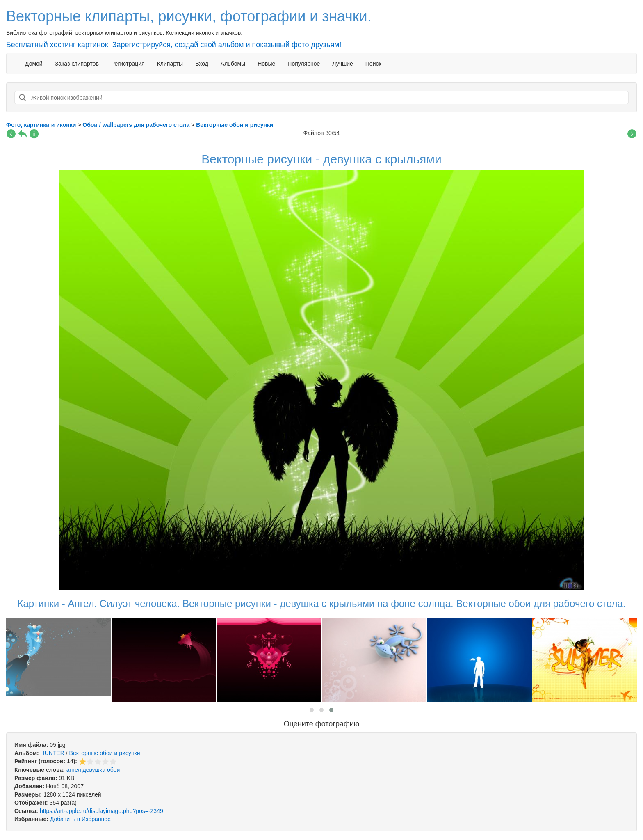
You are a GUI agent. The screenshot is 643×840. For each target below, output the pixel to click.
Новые (266, 64)
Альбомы (233, 64)
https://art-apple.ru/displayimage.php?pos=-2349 (101, 811)
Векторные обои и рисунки (105, 753)
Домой (34, 64)
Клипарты (170, 64)
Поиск (373, 64)
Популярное (304, 64)
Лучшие (342, 64)
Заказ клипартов (77, 64)
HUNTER (52, 753)
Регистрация (128, 64)
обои (113, 770)
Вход (202, 64)
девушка (94, 770)
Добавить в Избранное (80, 819)
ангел (74, 770)
